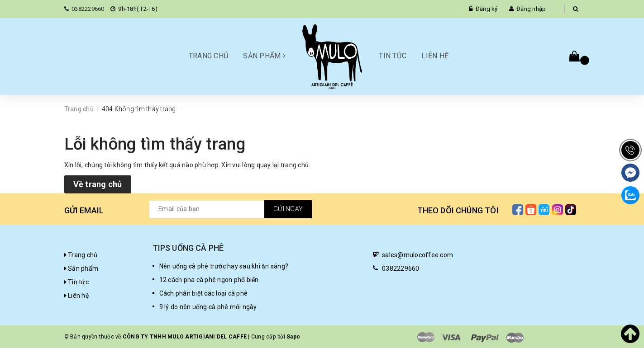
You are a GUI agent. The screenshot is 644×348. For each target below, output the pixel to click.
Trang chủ (208, 56)
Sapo (293, 337)
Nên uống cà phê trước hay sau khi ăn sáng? (224, 266)
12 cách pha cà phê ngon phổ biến (209, 280)
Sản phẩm (264, 56)
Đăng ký (487, 9)
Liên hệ (435, 56)
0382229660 (88, 9)
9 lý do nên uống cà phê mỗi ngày (208, 307)
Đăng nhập (531, 9)
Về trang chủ (98, 184)
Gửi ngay (288, 209)
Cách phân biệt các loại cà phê (204, 293)
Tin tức (393, 56)
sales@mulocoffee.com (417, 255)
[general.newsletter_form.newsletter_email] (230, 209)
